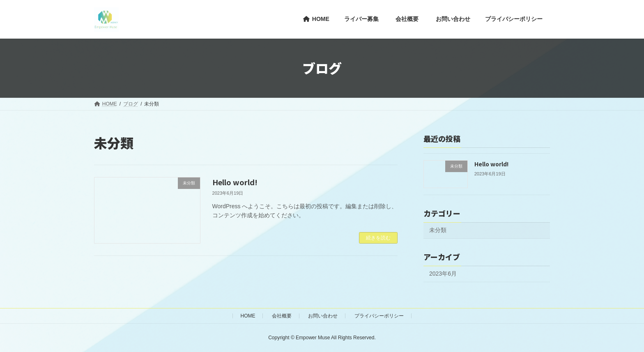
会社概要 (282, 316)
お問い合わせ (323, 316)
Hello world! (235, 182)
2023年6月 (443, 274)
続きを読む (378, 238)
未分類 (438, 230)
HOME (248, 316)
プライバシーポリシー (379, 316)
